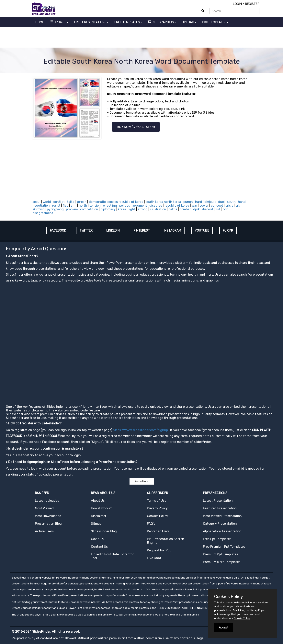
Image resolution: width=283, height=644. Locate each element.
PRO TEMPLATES (215, 22)
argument (140, 206)
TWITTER (86, 230)
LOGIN (237, 4)
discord (208, 209)
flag (66, 206)
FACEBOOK (58, 230)
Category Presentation (220, 524)
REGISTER (252, 4)
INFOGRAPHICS (162, 22)
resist (56, 206)
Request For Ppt (159, 550)
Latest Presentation (218, 501)
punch (188, 202)
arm (74, 206)
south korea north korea (163, 202)
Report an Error (158, 531)
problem (72, 209)
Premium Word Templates (222, 562)
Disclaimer (99, 516)
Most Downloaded (48, 516)
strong (143, 209)
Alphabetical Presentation (222, 531)
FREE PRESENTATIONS (91, 22)
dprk (196, 209)
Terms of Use (157, 501)
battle (173, 209)
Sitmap (96, 524)
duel (221, 202)
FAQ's (151, 524)
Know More (142, 481)
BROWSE (59, 22)
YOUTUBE (202, 230)
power (204, 206)
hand (242, 202)
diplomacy (108, 209)
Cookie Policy (242, 618)
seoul (36, 202)
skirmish (39, 209)
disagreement (43, 213)
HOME (40, 22)
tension (95, 206)
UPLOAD (189, 22)
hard (199, 202)
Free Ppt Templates (217, 539)
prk (238, 206)
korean (81, 202)
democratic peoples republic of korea (116, 202)
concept (217, 206)
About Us (98, 501)
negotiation (41, 206)
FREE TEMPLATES (128, 22)
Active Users (44, 531)
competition (89, 209)
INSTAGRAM (172, 230)
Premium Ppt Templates (221, 554)
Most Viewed (44, 508)
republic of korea (177, 206)
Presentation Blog (48, 524)
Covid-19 (98, 539)
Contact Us (99, 547)
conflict (59, 202)
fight (132, 209)
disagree (156, 206)
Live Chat (154, 558)
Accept (224, 628)
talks (71, 202)
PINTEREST (142, 230)
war (194, 206)
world (47, 202)
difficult (210, 202)
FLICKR (228, 230)
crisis (229, 206)
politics (125, 206)
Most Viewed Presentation (222, 516)
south (231, 202)
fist (218, 209)
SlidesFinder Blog (104, 531)
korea (122, 209)
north (83, 206)
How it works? (101, 508)
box (225, 209)
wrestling (110, 206)
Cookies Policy (158, 516)
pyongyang (55, 209)
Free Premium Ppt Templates (224, 547)
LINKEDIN (113, 230)
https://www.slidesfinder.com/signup (140, 430)
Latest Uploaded (47, 501)
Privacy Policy (157, 508)
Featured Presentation (220, 508)
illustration (158, 209)
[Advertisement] (141, 38)
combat (185, 209)
